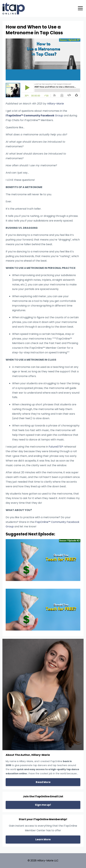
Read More (43, 782)
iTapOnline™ (14, 116)
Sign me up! (43, 805)
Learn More (43, 839)
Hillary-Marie (56, 104)
